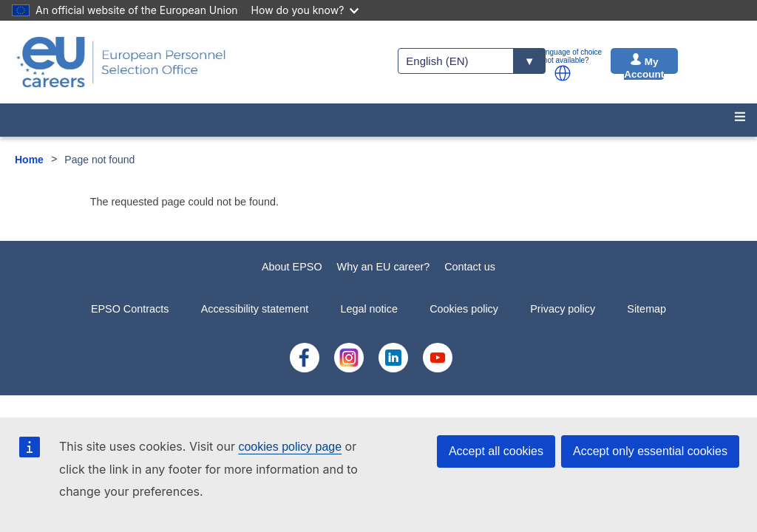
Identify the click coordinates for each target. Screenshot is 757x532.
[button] (563, 73)
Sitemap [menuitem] (646, 309)
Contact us (470, 267)
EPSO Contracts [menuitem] (130, 309)
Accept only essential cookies (650, 451)
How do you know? (305, 10)
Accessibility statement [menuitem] (255, 309)
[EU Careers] (121, 62)
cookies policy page (290, 447)
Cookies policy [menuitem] (464, 309)
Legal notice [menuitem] (369, 309)
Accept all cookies (496, 451)
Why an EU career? (384, 267)
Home (29, 160)
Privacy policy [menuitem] (563, 309)
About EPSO (292, 267)
